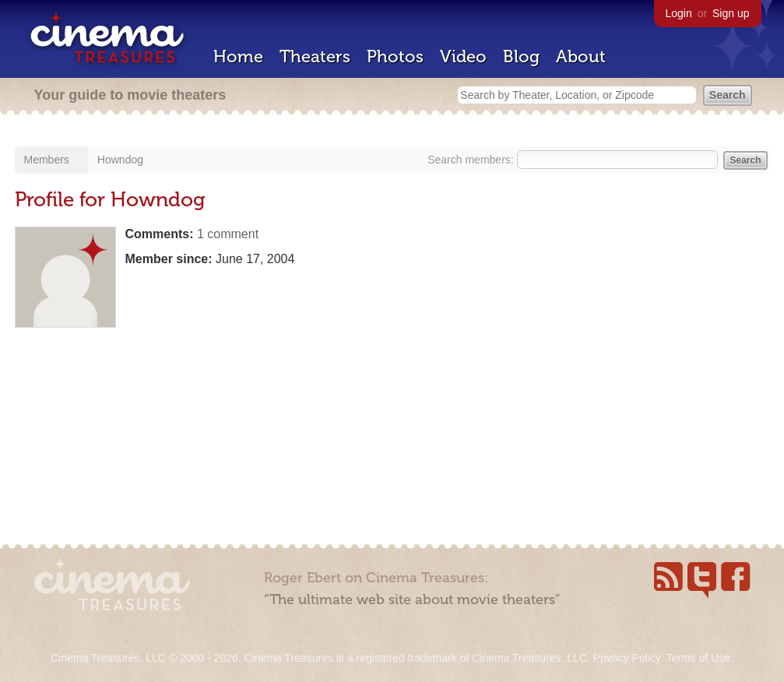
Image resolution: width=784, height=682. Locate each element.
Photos (395, 56)
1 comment (228, 234)
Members (47, 160)
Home (238, 56)
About (581, 56)
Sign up (731, 13)
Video (463, 56)
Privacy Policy (627, 658)
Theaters (315, 56)
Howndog (120, 160)
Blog (521, 56)
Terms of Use (698, 658)
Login (679, 13)
